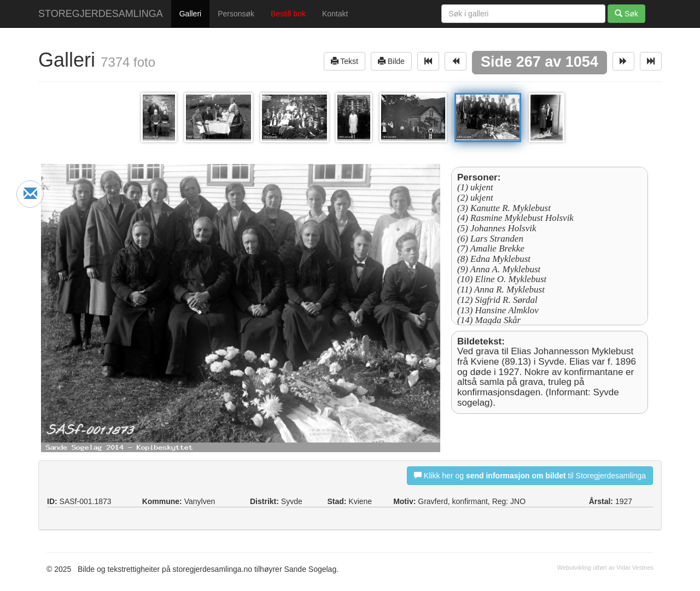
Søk (626, 13)
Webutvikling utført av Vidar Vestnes (605, 567)
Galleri (190, 14)
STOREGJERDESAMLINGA (101, 14)
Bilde (391, 61)
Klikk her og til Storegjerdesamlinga (530, 475)
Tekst (345, 61)
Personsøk (236, 14)
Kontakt (335, 14)
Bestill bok (288, 14)
